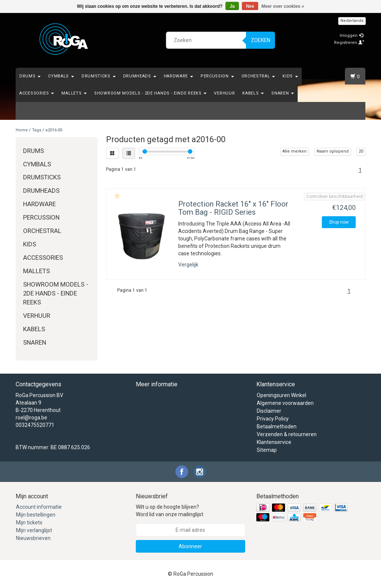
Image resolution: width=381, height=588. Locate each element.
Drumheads (140, 76)
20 (361, 151)
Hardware (178, 76)
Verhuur (224, 93)
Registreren (349, 43)
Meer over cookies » (283, 6)
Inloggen (351, 36)
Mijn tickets (29, 523)
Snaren (283, 93)
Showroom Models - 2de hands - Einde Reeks (150, 93)
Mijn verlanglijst (34, 530)
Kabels (253, 93)
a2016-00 (54, 130)
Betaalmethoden (277, 426)
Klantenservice (274, 442)
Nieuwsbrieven (33, 538)
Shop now (339, 222)
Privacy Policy (273, 419)
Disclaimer (269, 411)
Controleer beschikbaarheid (334, 196)
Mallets (74, 93)
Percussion (217, 76)
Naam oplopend (333, 151)
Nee (250, 6)
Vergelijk (188, 265)
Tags (37, 130)
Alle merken (294, 151)
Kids (290, 76)
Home (22, 130)
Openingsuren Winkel (281, 395)
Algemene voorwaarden (285, 403)
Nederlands (352, 21)
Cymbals (61, 76)
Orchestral (258, 76)
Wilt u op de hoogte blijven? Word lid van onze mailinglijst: (170, 511)
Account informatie (39, 507)
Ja (232, 6)
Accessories (37, 93)
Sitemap (267, 450)
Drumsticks (99, 76)
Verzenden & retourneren (287, 434)
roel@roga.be (31, 418)
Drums (30, 76)
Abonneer (190, 546)
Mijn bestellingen (36, 515)
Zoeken (260, 40)
